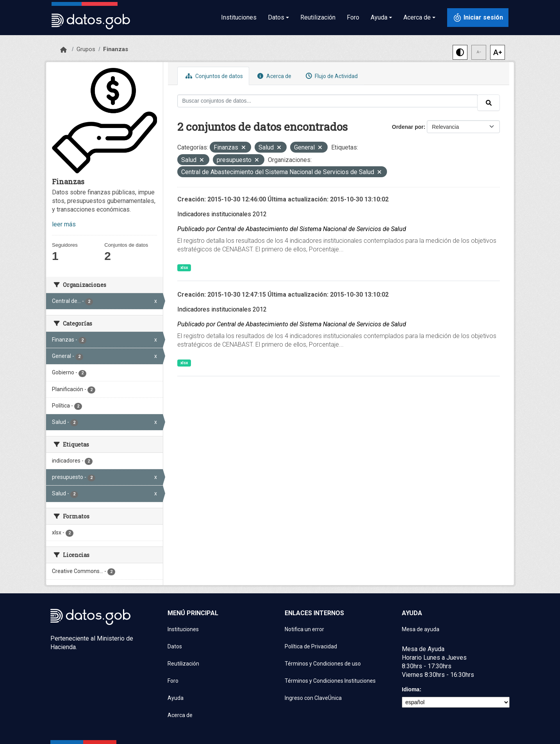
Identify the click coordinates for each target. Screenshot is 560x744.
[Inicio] (63, 50)
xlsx (184, 268)
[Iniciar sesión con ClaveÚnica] (478, 18)
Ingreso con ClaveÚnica (313, 698)
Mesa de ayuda (421, 629)
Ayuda (176, 698)
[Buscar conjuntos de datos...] (328, 101)
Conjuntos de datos (213, 76)
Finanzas (116, 49)
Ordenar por (408, 127)
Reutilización (318, 17)
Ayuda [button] (379, 17)
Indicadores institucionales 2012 (222, 214)
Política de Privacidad (311, 646)
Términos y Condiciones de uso (323, 664)
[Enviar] (489, 103)
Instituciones (239, 17)
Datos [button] (276, 17)
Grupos (86, 49)
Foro (353, 17)
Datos (175, 646)
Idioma (411, 689)
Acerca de (273, 76)
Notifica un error (304, 629)
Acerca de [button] (417, 17)
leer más (64, 224)
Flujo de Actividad (331, 76)
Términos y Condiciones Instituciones (330, 681)
